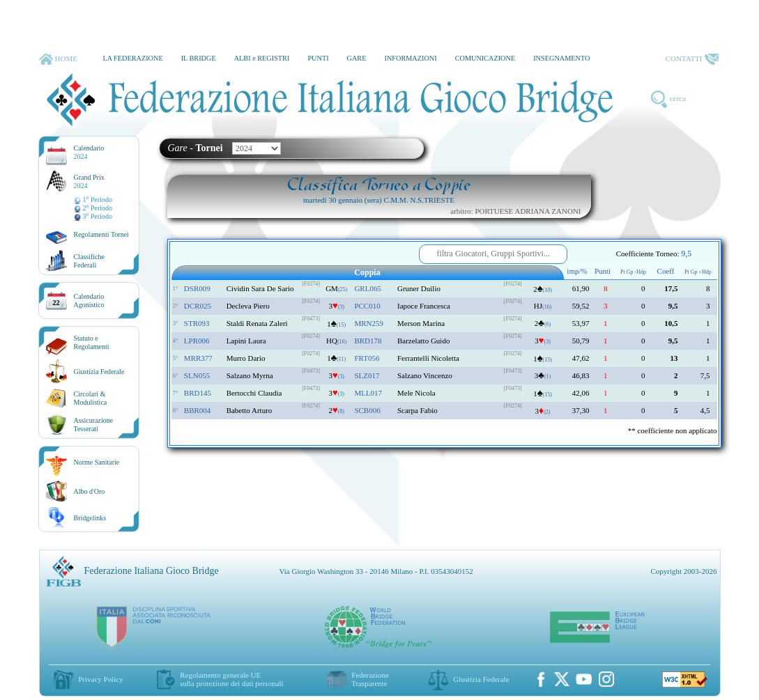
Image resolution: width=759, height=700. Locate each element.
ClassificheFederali (89, 261)
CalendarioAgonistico (89, 301)
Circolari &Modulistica (91, 398)
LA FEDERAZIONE (132, 58)
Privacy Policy (100, 679)
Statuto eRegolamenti (92, 342)
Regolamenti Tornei (101, 234)
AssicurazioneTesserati (94, 425)
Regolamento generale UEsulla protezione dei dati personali (231, 679)
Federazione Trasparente (370, 679)
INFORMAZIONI (410, 58)
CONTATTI (692, 59)
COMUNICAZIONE (485, 58)
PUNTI (318, 58)
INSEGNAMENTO (561, 58)
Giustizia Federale (99, 372)
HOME (58, 59)
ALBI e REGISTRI (262, 58)
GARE (357, 58)
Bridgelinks (90, 518)
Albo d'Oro (90, 491)
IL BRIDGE (199, 58)
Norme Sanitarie (97, 462)
